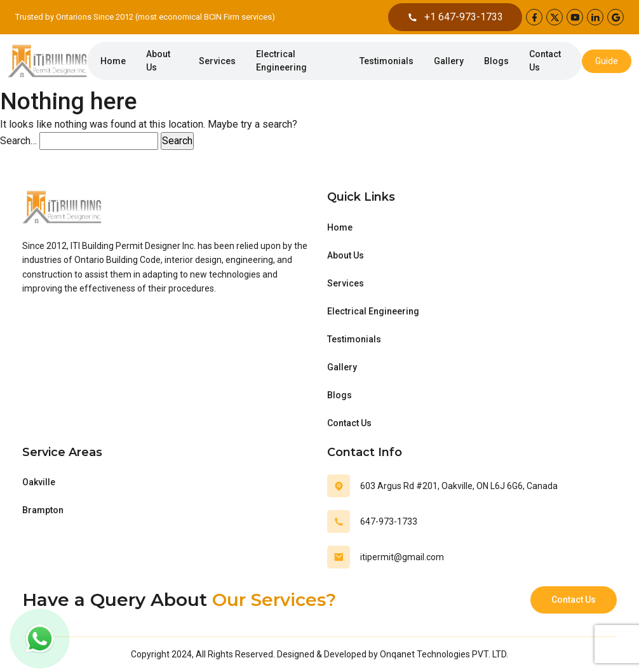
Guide (607, 61)
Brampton (43, 510)
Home (113, 61)
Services (217, 61)
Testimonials (387, 61)
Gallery (449, 61)
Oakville (39, 482)
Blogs (496, 61)
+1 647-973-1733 (455, 17)
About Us (158, 61)
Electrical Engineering (281, 61)
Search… (18, 141)
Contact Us (545, 61)
